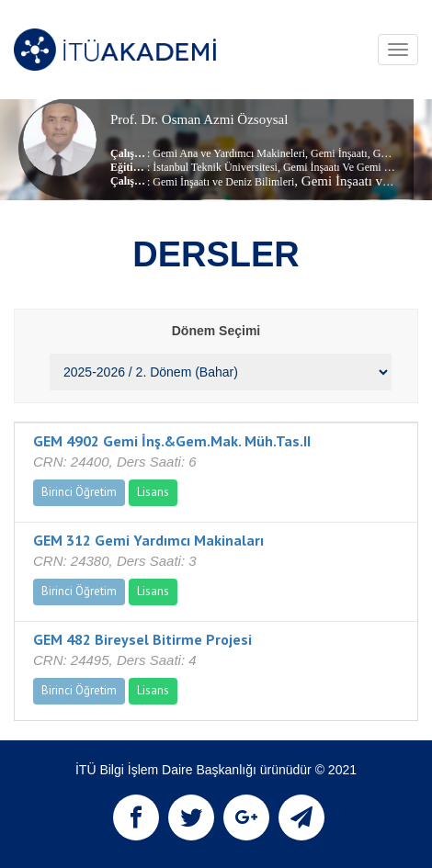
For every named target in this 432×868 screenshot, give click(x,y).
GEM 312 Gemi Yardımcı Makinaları (148, 540)
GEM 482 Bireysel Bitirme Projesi (142, 639)
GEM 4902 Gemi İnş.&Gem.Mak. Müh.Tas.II (172, 441)
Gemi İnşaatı (338, 153)
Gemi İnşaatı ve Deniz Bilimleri (223, 182)
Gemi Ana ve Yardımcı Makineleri (229, 153)
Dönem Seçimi (216, 331)
